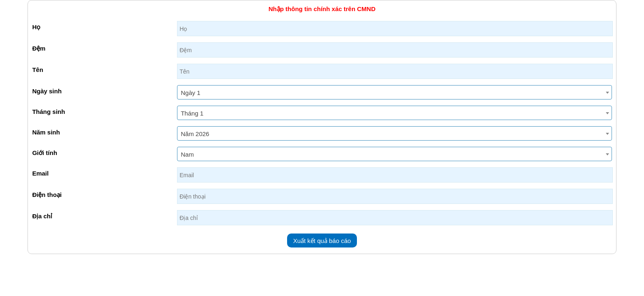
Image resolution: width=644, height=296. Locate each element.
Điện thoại (47, 195)
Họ (36, 27)
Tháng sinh (48, 112)
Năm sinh (46, 132)
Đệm (39, 48)
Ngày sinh (47, 91)
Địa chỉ (42, 216)
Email (40, 173)
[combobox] (394, 92)
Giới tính (45, 153)
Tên (38, 70)
